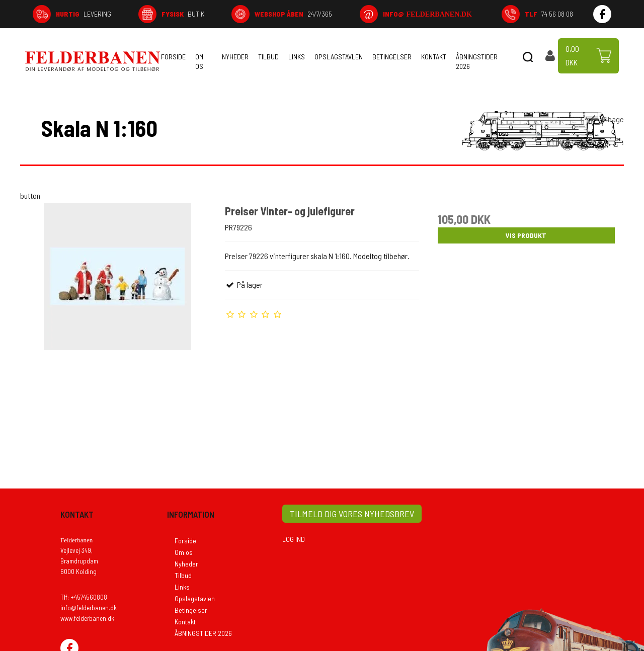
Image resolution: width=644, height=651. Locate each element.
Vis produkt (526, 235)
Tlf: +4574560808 (84, 597)
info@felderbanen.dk (89, 608)
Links (297, 57)
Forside (173, 57)
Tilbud (268, 57)
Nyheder (235, 57)
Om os (199, 61)
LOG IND (294, 539)
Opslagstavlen (339, 57)
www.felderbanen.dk (87, 618)
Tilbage (606, 119)
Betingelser (392, 57)
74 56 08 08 (549, 14)
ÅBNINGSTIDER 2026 (477, 61)
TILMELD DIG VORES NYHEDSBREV (352, 514)
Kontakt (434, 57)
